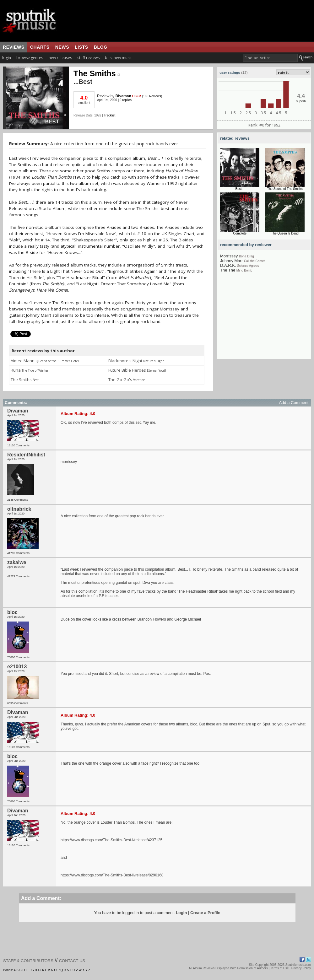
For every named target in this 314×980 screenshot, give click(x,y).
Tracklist (109, 115)
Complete (240, 233)
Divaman (123, 96)
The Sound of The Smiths (285, 189)
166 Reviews (152, 96)
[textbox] (270, 58)
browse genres (30, 58)
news (62, 47)
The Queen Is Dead (285, 233)
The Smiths (97, 73)
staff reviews (88, 58)
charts (40, 47)
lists (81, 47)
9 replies (126, 100)
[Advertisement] (264, 320)
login (7, 58)
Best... (240, 189)
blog (101, 47)
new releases (60, 58)
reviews (14, 47)
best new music (119, 58)
